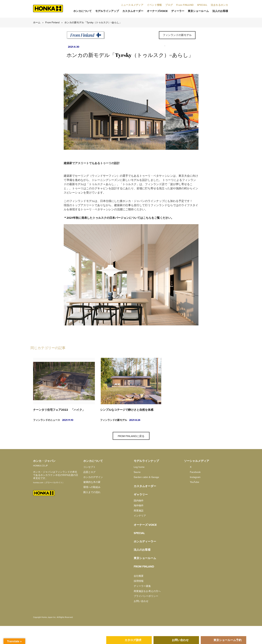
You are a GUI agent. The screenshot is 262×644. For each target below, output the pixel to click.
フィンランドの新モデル (177, 35)
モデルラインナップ (146, 461)
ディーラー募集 (142, 586)
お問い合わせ (141, 601)
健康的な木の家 (92, 482)
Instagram (192, 477)
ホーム (37, 23)
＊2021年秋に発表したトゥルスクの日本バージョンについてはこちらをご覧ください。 (119, 218)
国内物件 (139, 501)
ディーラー (178, 11)
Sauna (137, 472)
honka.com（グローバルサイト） (49, 483)
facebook (192, 472)
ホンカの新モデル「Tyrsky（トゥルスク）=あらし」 (93, 23)
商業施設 (139, 511)
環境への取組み (92, 487)
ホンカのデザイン (93, 477)
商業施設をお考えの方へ (147, 591)
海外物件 (139, 506)
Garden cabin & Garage (146, 477)
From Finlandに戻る (131, 436)
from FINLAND (144, 567)
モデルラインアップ (107, 11)
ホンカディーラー (145, 542)
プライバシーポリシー (146, 596)
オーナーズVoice (157, 11)
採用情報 (139, 581)
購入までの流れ (92, 492)
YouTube (192, 482)
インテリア (140, 516)
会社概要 (139, 576)
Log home (139, 467)
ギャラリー (141, 495)
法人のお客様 (220, 11)
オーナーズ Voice (145, 525)
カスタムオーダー (133, 11)
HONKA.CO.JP (40, 466)
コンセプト (89, 467)
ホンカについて (83, 11)
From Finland (52, 23)
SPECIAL (139, 533)
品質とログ (89, 472)
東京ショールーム (198, 11)
